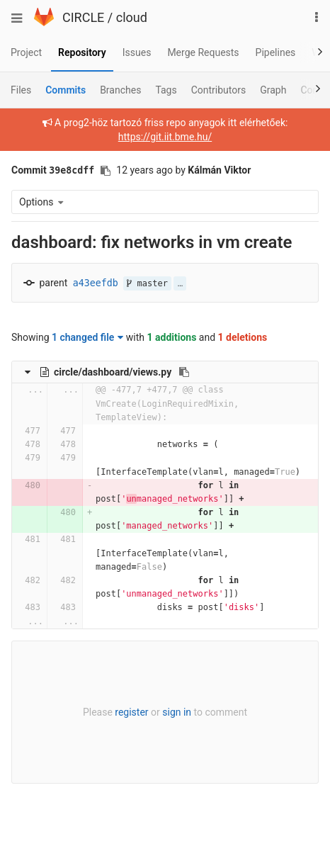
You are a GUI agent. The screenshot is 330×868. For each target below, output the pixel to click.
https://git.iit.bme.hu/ (165, 137)
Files (21, 90)
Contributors (219, 90)
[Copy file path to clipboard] (184, 372)
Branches (120, 90)
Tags (166, 90)
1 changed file (87, 337)
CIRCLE (83, 17)
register (131, 712)
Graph (273, 90)
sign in (177, 712)
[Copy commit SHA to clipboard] (106, 171)
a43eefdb (96, 283)
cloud (132, 17)
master (147, 283)
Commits (66, 90)
